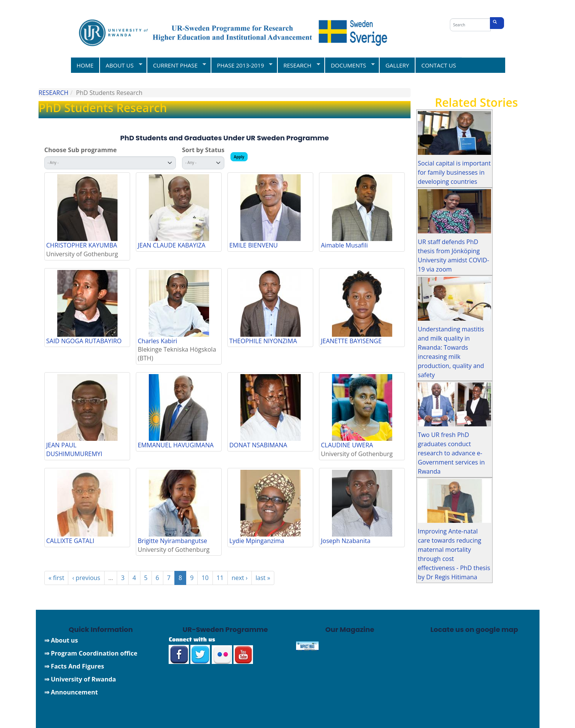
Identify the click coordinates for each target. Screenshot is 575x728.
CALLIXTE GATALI (70, 541)
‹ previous (86, 578)
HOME (85, 65)
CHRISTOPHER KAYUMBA (82, 245)
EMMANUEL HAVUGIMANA (176, 445)
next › (240, 578)
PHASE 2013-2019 (242, 65)
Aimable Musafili (344, 245)
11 (220, 578)
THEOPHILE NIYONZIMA (263, 341)
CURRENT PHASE (176, 65)
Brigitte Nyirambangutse (172, 541)
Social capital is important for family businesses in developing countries (454, 172)
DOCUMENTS (350, 65)
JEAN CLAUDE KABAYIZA (172, 245)
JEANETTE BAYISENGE (351, 341)
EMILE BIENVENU (254, 245)
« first (56, 578)
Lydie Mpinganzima (257, 541)
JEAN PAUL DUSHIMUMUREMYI (74, 449)
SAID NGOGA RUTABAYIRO (84, 341)
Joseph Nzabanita (346, 541)
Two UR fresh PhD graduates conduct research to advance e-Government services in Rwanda (451, 453)
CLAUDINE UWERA (347, 445)
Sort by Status (203, 150)
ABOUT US (121, 65)
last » (263, 578)
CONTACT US (439, 65)
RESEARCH (299, 65)
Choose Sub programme (81, 150)
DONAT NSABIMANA (258, 445)
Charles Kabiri (157, 341)
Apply (239, 157)
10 (205, 578)
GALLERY (397, 65)
